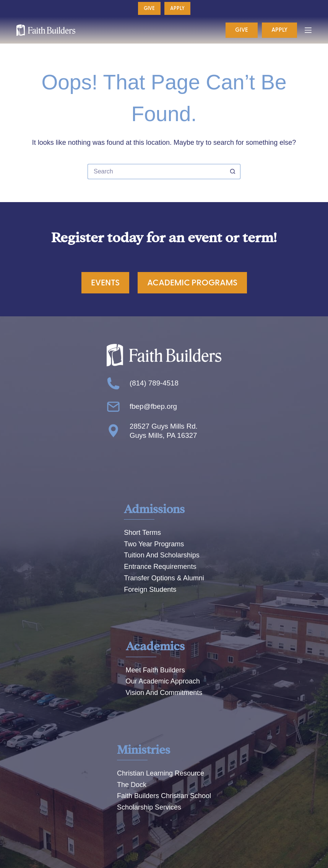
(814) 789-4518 (154, 383)
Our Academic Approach (163, 681)
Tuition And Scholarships (162, 555)
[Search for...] (156, 172)
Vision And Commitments (164, 693)
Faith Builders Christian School (164, 796)
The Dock (132, 785)
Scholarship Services (149, 807)
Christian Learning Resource (161, 773)
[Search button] (233, 172)
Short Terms (142, 533)
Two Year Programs (154, 544)
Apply (177, 8)
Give (149, 8)
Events (105, 283)
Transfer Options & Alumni (164, 578)
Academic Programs (192, 283)
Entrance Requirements (160, 567)
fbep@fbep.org (153, 406)
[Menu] (308, 30)
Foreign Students (150, 589)
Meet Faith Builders (155, 670)
